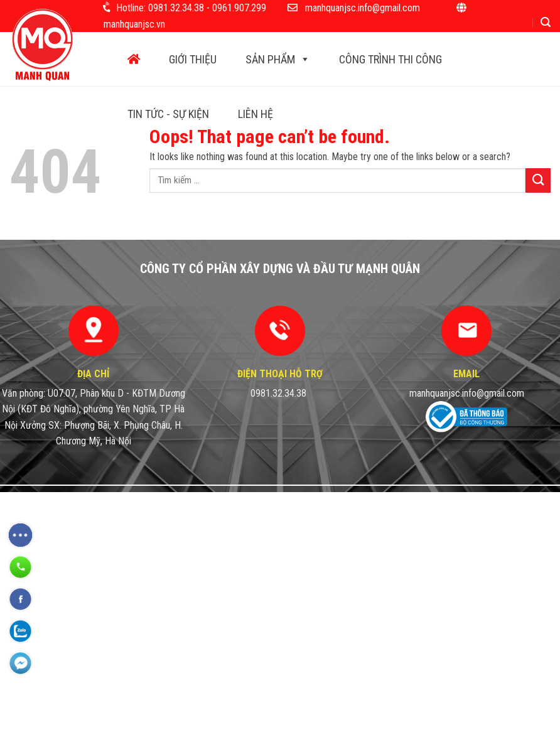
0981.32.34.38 (278, 393)
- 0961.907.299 (236, 8)
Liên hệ (256, 114)
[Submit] (538, 180)
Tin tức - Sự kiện (168, 114)
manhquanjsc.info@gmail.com (363, 8)
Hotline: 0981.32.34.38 (160, 8)
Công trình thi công (390, 59)
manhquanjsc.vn (134, 24)
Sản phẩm (278, 59)
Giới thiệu (193, 59)
